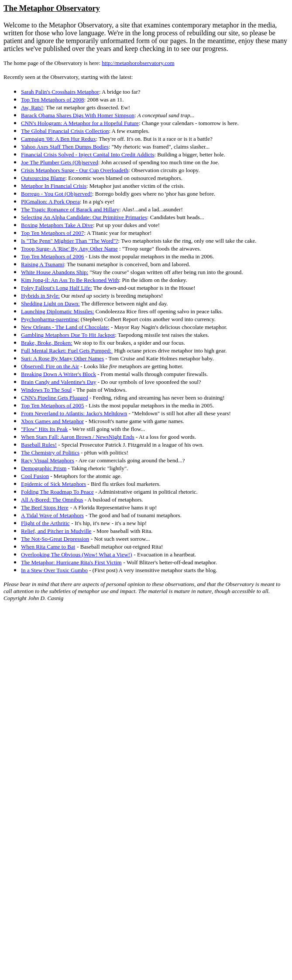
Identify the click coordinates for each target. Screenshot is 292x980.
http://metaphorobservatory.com (138, 63)
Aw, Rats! (32, 107)
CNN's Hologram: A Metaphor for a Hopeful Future (80, 123)
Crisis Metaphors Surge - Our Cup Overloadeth (75, 170)
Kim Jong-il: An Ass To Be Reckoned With (70, 280)
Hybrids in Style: (40, 296)
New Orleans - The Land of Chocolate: (65, 327)
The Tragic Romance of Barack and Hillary (70, 209)
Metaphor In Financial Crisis (54, 186)
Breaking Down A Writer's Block (58, 374)
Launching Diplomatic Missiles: (58, 311)
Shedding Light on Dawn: (50, 303)
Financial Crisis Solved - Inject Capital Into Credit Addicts (88, 154)
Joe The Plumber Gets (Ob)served (60, 162)
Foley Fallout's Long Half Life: (57, 288)
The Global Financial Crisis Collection (65, 131)
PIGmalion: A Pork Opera (50, 202)
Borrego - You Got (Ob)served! (57, 194)
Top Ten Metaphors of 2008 (53, 100)
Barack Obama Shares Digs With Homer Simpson (78, 115)
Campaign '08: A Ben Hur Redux (58, 139)
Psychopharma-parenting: (50, 319)
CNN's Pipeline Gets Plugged (55, 398)
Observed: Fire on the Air (50, 366)
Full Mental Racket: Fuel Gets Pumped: (67, 351)
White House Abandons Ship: (55, 272)
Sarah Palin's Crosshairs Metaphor (60, 92)
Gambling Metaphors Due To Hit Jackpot (68, 335)
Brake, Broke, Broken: (47, 343)
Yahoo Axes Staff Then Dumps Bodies (65, 147)
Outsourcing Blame (43, 178)
